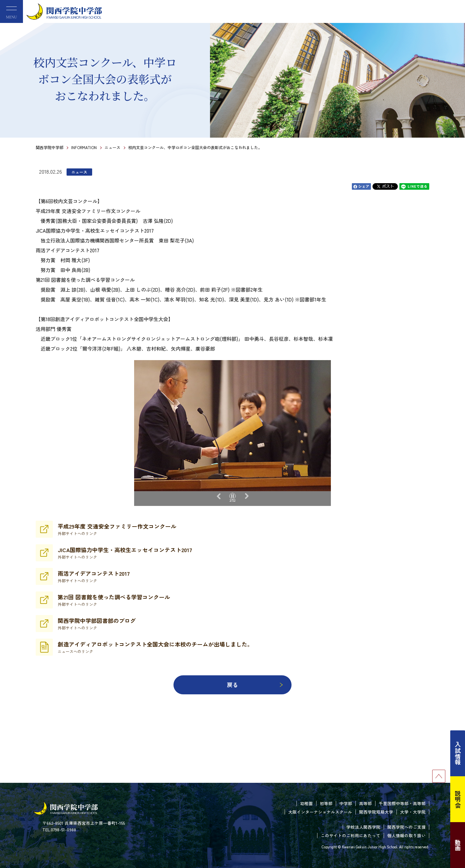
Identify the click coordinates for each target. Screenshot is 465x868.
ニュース (112, 147)
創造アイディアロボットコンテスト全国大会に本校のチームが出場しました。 (155, 647)
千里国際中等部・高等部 (402, 803)
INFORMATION (84, 147)
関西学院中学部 (50, 147)
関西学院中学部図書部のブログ (97, 624)
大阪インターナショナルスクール (320, 812)
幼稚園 (306, 803)
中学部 (346, 803)
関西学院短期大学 (376, 812)
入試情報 (458, 753)
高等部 (365, 803)
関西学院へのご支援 (406, 827)
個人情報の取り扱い (406, 835)
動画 (458, 845)
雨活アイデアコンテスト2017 (94, 576)
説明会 (458, 799)
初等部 (326, 803)
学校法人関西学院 (363, 827)
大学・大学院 (413, 812)
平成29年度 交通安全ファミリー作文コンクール (117, 529)
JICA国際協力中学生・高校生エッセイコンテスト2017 (125, 553)
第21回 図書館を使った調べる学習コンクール (114, 600)
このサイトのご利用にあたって (351, 835)
